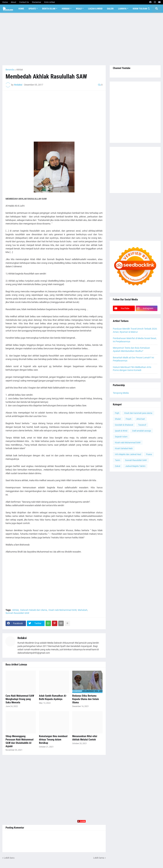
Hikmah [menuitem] (66, 9)
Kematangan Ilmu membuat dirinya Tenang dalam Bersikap (53, 740)
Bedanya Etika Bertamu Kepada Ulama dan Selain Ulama (86, 699)
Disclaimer (37, 2)
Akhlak (20, 70)
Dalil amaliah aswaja (142, 431)
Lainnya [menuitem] (122, 9)
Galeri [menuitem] (110, 9)
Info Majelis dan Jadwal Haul (128, 454)
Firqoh (129, 419)
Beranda (10, 70)
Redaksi (22, 638)
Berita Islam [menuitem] (49, 9)
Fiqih (117, 413)
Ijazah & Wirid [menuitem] (95, 9)
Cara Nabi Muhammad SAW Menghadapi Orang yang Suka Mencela (20, 699)
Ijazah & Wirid (121, 431)
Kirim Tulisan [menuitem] (140, 9)
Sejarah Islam (121, 437)
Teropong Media (121, 393)
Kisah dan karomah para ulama (138, 413)
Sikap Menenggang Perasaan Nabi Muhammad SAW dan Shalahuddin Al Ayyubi (19, 741)
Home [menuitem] (21, 9)
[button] (149, 9)
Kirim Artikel (50, 2)
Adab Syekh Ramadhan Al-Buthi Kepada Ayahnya (53, 697)
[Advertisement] (81, 39)
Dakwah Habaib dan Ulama (34, 610)
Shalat (118, 419)
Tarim (117, 460)
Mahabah (83, 610)
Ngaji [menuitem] (79, 9)
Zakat (118, 466)
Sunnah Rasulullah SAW (17, 613)
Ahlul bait (141, 419)
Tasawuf (142, 425)
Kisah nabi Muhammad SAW (62, 610)
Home (5, 2)
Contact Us (24, 2)
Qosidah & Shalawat (124, 425)
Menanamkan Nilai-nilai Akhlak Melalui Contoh (85, 738)
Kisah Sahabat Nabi (124, 448)
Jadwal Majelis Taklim (135, 466)
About (13, 2)
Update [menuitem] (32, 9)
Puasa (149, 454)
